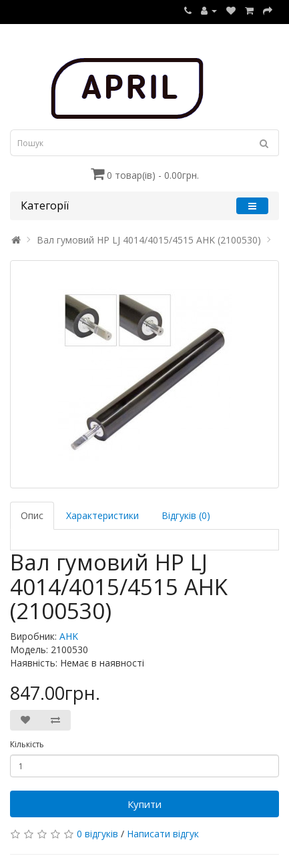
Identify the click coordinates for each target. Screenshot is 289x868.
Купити (144, 804)
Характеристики (102, 515)
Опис (32, 515)
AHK (69, 636)
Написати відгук (163, 834)
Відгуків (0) (186, 515)
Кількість (27, 744)
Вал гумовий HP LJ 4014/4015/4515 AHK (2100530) (149, 240)
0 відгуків (97, 834)
